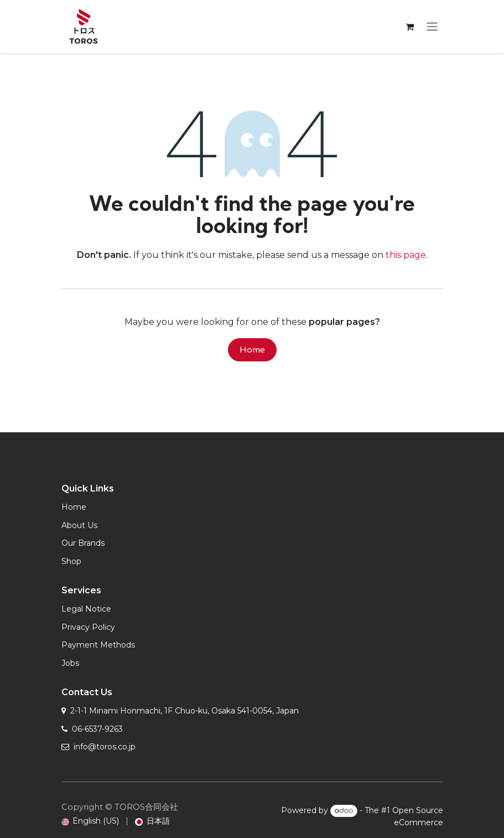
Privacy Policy (88, 627)
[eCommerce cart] (410, 27)
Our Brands (83, 543)
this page (406, 255)
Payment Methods (98, 645)
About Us (79, 525)
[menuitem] (90, 821)
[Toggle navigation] (432, 27)
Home (252, 350)
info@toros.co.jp (105, 747)
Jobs (70, 663)
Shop (71, 561)
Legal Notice (86, 609)
